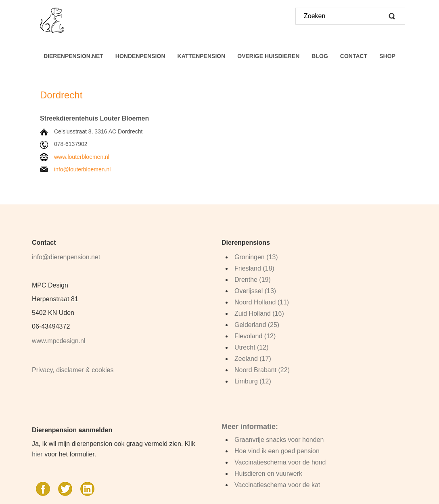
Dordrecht (63, 95)
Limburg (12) (253, 381)
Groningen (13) (256, 257)
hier (37, 454)
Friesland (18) (254, 268)
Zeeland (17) (253, 359)
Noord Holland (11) (262, 302)
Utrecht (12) (251, 347)
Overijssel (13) (255, 291)
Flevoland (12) (255, 336)
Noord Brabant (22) (262, 370)
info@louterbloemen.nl (82, 169)
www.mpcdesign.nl (59, 341)
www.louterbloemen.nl (82, 157)
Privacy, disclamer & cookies (73, 370)
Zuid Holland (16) (259, 313)
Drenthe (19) (253, 280)
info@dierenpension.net (66, 257)
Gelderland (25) (257, 325)
